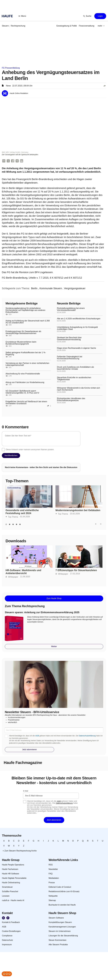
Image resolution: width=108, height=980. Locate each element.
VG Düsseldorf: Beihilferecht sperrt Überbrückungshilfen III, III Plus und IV (22, 392)
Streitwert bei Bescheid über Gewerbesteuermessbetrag (69, 339)
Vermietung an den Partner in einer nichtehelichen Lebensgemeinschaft (27, 364)
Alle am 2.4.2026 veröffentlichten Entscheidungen (79, 319)
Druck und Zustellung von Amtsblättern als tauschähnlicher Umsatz (75, 368)
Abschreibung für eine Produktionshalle (23, 374)
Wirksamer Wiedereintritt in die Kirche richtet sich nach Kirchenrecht (78, 389)
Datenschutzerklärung (87, 736)
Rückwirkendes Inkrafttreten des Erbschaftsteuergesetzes (71, 400)
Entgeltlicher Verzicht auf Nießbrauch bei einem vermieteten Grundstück (26, 403)
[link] (5, 26)
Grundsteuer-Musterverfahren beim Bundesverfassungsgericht (21, 343)
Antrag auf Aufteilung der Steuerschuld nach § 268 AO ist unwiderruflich (28, 322)
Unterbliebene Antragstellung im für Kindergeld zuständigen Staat (77, 328)
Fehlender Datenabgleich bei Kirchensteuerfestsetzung (70, 358)
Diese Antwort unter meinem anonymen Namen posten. (30, 450)
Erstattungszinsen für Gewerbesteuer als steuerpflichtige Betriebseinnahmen (23, 333)
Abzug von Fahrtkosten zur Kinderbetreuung (25, 383)
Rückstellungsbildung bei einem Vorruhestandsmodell (71, 309)
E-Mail (26, 791)
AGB (37, 736)
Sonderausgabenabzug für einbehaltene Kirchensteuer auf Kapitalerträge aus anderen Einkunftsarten (25, 310)
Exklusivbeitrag (14, 488)
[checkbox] (3, 450)
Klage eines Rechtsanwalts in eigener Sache (76, 348)
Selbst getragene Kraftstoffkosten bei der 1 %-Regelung (26, 354)
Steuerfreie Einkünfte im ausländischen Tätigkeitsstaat (74, 379)
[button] (22, 16)
